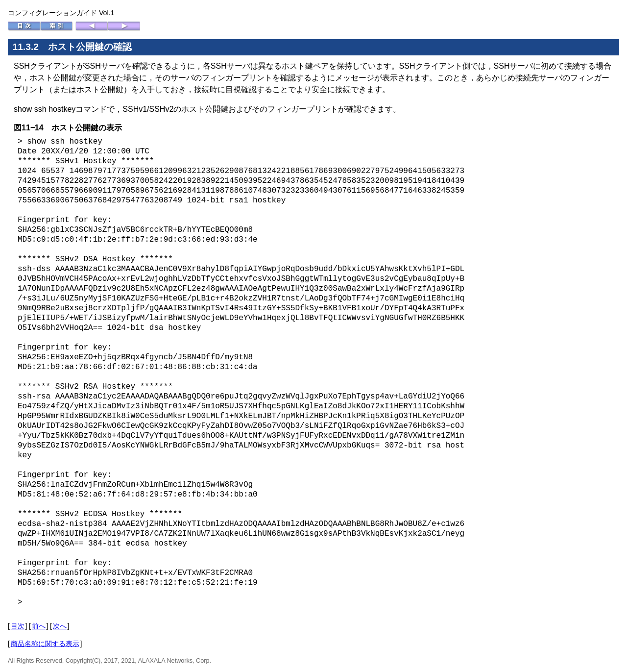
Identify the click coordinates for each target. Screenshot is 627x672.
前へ (39, 626)
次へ (60, 626)
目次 (18, 626)
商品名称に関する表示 (45, 644)
